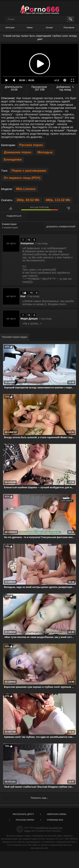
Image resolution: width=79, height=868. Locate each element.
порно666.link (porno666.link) (49, 828)
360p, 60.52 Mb (28, 200)
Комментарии (9, 224)
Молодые (45, 152)
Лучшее (49, 28)
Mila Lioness (26, 189)
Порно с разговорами (29, 171)
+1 (29, 240)
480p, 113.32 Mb (58, 200)
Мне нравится (11, 208)
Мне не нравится (68, 208)
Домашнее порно (18, 152)
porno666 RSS (55, 820)
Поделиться (14, 216)
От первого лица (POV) (22, 178)
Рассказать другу (23, 814)
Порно (27, 831)
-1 (34, 240)
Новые (30, 28)
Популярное (69, 28)
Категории (10, 28)
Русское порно (31, 145)
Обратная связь (57, 814)
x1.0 (57, 80)
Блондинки (13, 160)
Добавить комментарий (61, 227)
